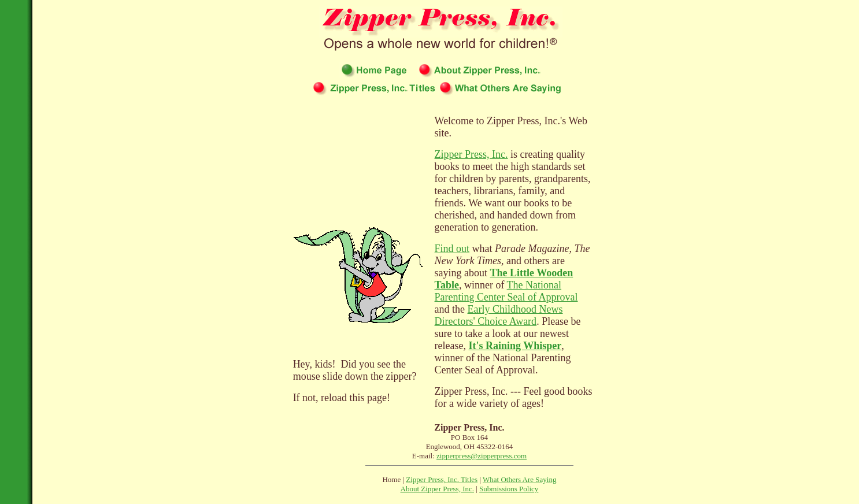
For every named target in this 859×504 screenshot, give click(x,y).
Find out (452, 249)
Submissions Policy (509, 489)
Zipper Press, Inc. (471, 154)
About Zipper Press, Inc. (437, 489)
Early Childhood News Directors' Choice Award (499, 315)
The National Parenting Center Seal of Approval (506, 291)
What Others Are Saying (519, 479)
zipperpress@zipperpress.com (482, 456)
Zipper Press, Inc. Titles (442, 479)
